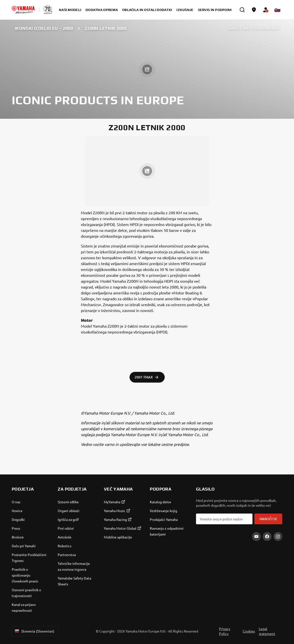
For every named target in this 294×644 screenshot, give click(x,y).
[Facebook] (267, 537)
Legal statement (267, 631)
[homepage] (23, 10)
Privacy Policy (225, 631)
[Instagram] (278, 537)
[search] (242, 10)
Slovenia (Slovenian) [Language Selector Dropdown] (34, 631)
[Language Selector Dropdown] (277, 10)
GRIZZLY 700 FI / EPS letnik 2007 (254, 28)
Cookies (249, 631)
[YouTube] (256, 537)
